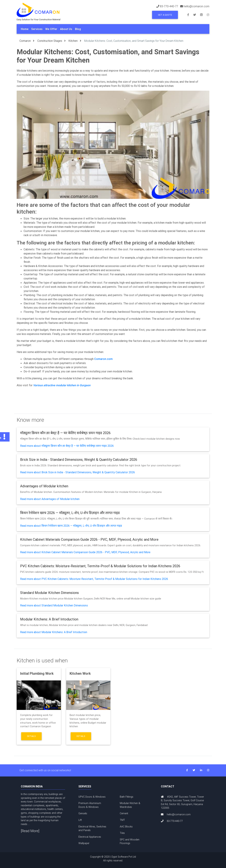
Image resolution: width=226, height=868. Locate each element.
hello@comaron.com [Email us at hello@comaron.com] (196, 6)
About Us (66, 29)
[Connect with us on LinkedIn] (203, 15)
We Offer (51, 29)
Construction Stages (50, 41)
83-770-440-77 (175, 821)
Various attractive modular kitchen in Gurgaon (62, 385)
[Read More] (30, 831)
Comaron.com (103, 359)
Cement (124, 813)
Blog (78, 29)
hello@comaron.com (179, 814)
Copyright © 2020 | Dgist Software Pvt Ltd (113, 859)
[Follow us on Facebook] (190, 15)
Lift (80, 820)
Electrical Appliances (90, 837)
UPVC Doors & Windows (92, 797)
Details (31, 736)
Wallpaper (84, 843)
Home (25, 29)
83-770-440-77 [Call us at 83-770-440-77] (169, 6)
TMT (122, 820)
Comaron (25, 41)
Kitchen (73, 41)
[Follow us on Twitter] (197, 15)
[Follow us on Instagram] (208, 15)
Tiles (122, 833)
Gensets (83, 813)
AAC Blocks (126, 827)
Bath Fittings (127, 797)
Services (37, 29)
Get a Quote (165, 15)
